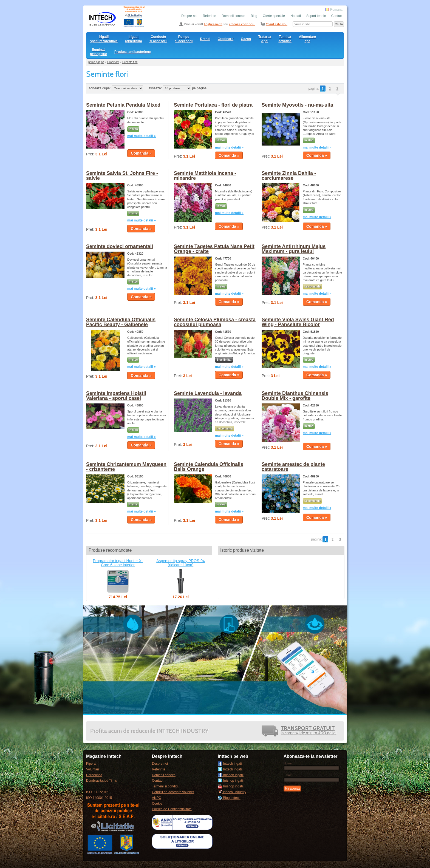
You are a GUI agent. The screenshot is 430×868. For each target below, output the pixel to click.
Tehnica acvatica (285, 39)
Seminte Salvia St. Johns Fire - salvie (122, 176)
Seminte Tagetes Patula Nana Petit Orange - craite (214, 249)
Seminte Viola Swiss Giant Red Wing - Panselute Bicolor (298, 322)
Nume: (288, 763)
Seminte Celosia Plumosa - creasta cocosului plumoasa (215, 322)
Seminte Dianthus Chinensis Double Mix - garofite (295, 396)
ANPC (156, 798)
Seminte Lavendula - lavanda (208, 393)
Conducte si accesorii (158, 39)
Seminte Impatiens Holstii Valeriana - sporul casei (116, 396)
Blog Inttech (229, 798)
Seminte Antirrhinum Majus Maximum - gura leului (294, 249)
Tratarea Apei (265, 39)
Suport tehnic (316, 16)
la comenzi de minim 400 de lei (309, 731)
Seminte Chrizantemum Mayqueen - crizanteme (126, 467)
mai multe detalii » (142, 136)
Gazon (246, 39)
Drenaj (205, 39)
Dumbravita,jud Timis (101, 781)
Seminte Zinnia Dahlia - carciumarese (289, 176)
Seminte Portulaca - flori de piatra (213, 105)
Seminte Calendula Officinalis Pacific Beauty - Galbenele (121, 322)
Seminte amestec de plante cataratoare (293, 467)
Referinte (209, 16)
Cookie (157, 804)
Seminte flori (130, 62)
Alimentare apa (307, 39)
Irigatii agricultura (134, 39)
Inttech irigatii (230, 764)
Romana (334, 10)
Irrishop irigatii (231, 775)
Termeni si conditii (165, 786)
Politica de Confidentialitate (172, 809)
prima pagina (96, 62)
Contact (337, 16)
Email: (288, 775)
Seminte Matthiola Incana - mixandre (205, 176)
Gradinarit (226, 39)
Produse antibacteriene (133, 52)
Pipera (91, 764)
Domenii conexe (233, 16)
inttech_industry (232, 792)
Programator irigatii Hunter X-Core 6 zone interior (118, 563)
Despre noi (189, 16)
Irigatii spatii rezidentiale (104, 39)
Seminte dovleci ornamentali (120, 246)
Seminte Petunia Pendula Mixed (123, 105)
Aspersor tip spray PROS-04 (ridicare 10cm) (181, 563)
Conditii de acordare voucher (173, 792)
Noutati (296, 16)
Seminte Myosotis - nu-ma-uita (297, 105)
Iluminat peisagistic (98, 52)
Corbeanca (94, 775)
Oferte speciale (274, 16)
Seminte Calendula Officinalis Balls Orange (209, 467)
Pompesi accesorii (184, 39)
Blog (254, 16)
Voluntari (93, 769)
